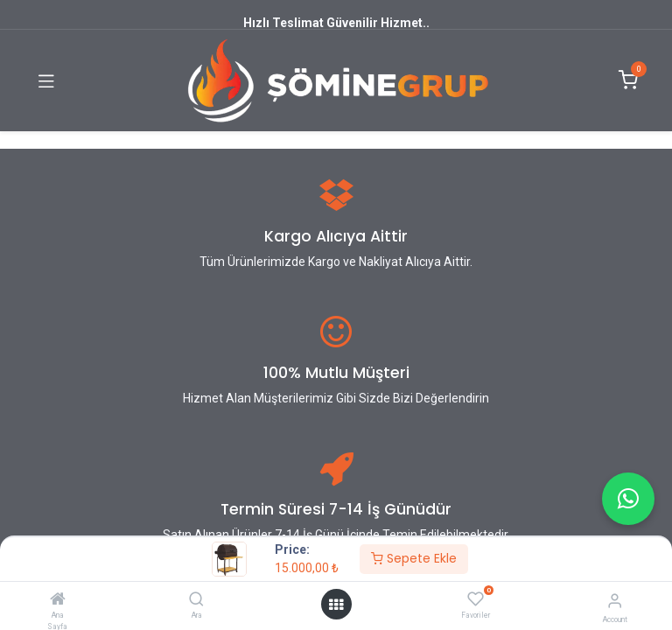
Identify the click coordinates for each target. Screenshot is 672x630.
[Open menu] (336, 605)
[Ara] (196, 600)
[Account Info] (615, 601)
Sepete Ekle (414, 558)
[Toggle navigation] (46, 80)
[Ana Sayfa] (58, 600)
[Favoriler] (476, 599)
